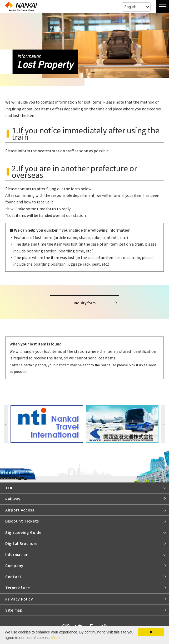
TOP (9, 488)
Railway (13, 499)
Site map (14, 610)
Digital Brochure (21, 543)
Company (14, 565)
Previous (6, 424)
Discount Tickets (22, 521)
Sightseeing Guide (23, 532)
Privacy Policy (19, 599)
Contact (13, 577)
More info (59, 638)
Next (163, 424)
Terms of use (18, 588)
